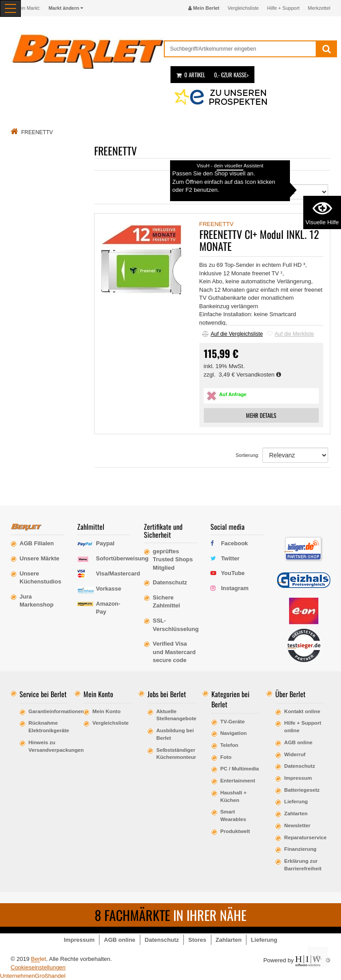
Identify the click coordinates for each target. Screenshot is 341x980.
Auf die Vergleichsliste (232, 334)
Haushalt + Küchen (233, 796)
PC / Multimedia (240, 768)
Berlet (39, 959)
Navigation (234, 733)
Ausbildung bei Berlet (175, 734)
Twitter (230, 558)
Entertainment (238, 780)
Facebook (235, 543)
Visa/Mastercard (118, 573)
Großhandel (50, 976)
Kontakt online (302, 711)
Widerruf (295, 754)
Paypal (105, 543)
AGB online (298, 742)
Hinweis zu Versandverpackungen (48, 746)
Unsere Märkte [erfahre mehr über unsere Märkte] (40, 558)
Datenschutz (300, 766)
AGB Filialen (37, 543)
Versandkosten (259, 375)
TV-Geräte (232, 721)
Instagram (235, 588)
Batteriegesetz (302, 790)
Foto (226, 757)
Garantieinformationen (48, 711)
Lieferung (296, 801)
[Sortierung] (295, 192)
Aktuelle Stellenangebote (176, 715)
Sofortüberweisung (122, 558)
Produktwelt (235, 831)
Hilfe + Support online (303, 726)
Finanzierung (300, 849)
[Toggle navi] (10, 8)
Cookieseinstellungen (38, 967)
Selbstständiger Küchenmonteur (176, 754)
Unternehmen (18, 976)
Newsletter (297, 825)
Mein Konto (107, 711)
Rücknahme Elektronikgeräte (48, 726)
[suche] (240, 49)
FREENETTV (216, 224)
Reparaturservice (304, 837)
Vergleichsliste (243, 8)
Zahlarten (296, 813)
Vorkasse (109, 589)
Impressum (298, 778)
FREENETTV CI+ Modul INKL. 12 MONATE (259, 240)
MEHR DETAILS (261, 415)
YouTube (233, 573)
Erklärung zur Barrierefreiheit (303, 865)
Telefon (229, 745)
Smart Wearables (233, 815)
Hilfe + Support (284, 8)
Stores (197, 940)
